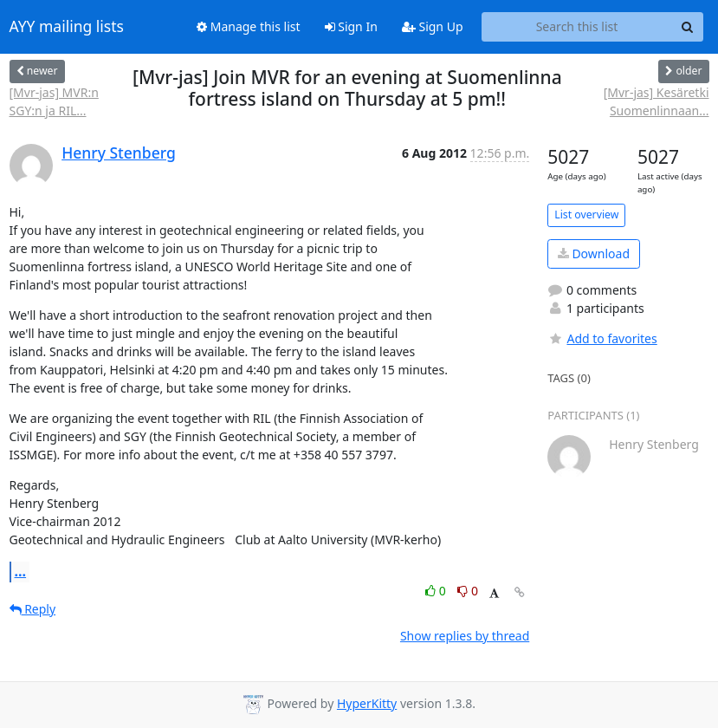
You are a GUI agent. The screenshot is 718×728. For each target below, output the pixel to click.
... (21, 571)
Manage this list (249, 26)
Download (594, 253)
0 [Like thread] (437, 591)
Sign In (351, 26)
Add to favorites (602, 338)
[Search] (688, 27)
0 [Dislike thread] (468, 591)
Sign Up (433, 26)
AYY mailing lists (67, 27)
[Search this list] (577, 27)
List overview (586, 214)
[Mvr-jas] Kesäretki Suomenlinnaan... (657, 101)
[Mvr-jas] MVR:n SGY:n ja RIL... (54, 101)
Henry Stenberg (119, 153)
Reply (33, 609)
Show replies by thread (465, 636)
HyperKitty (367, 703)
